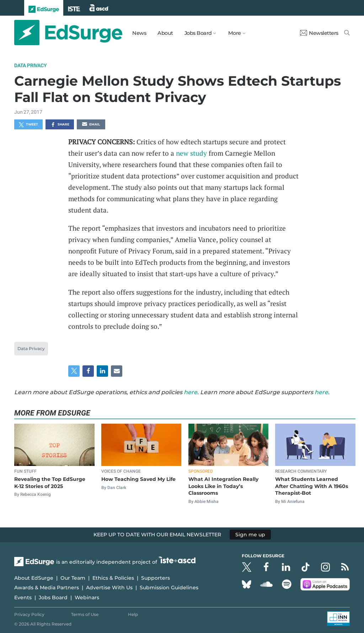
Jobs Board (53, 597)
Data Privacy (31, 65)
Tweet (28, 125)
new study (191, 153)
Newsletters (319, 33)
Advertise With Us (109, 588)
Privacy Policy (29, 614)
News (139, 33)
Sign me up (250, 535)
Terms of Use (85, 614)
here (191, 392)
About (165, 33)
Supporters (156, 578)
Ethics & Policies (113, 578)
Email (91, 125)
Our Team (73, 578)
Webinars (87, 597)
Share (60, 125)
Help (133, 614)
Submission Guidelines (169, 588)
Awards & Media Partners (47, 588)
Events (23, 597)
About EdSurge (34, 578)
